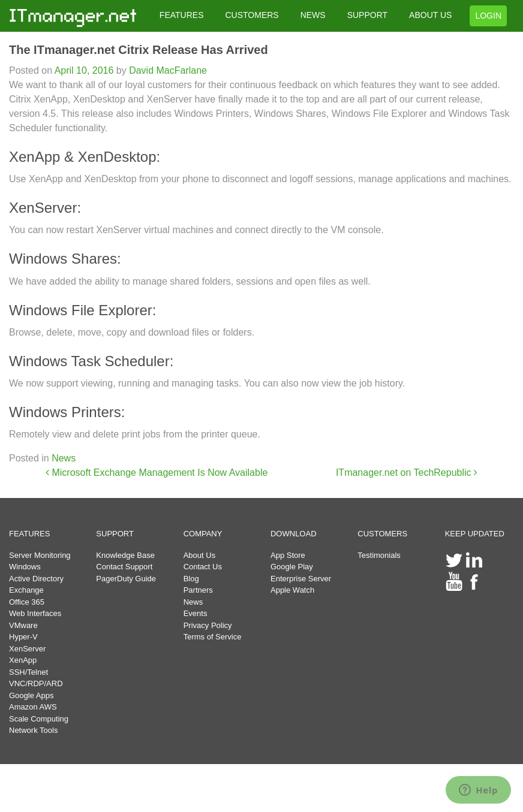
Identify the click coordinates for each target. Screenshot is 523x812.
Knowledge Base (125, 555)
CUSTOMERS (252, 15)
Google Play (292, 567)
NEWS (313, 15)
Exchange (26, 590)
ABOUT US (430, 15)
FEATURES (182, 15)
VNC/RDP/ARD (36, 683)
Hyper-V (23, 637)
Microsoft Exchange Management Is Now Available (157, 473)
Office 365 (27, 602)
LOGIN (488, 16)
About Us (199, 555)
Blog (191, 579)
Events (196, 613)
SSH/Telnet (28, 672)
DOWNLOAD (294, 534)
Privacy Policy (208, 625)
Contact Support (124, 567)
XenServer (27, 649)
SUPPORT (367, 15)
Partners (198, 590)
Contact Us (203, 567)
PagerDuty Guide (126, 579)
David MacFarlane (167, 70)
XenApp (23, 660)
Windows (25, 567)
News (64, 458)
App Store (288, 555)
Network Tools (33, 730)
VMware (23, 625)
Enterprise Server (301, 579)
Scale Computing (39, 719)
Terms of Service (213, 637)
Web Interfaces (35, 613)
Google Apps (31, 695)
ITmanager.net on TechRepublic (407, 473)
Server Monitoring (40, 555)
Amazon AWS (33, 707)
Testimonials (379, 555)
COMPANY (203, 534)
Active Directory (36, 579)
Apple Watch (292, 590)
